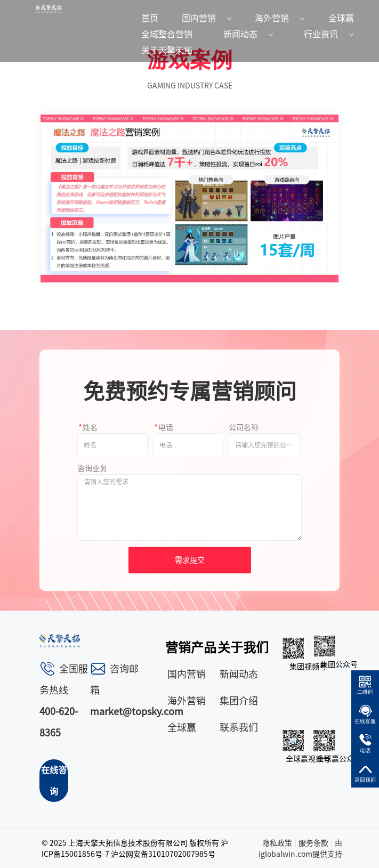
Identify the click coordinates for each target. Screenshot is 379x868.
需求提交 (190, 560)
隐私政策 (277, 843)
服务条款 (313, 843)
